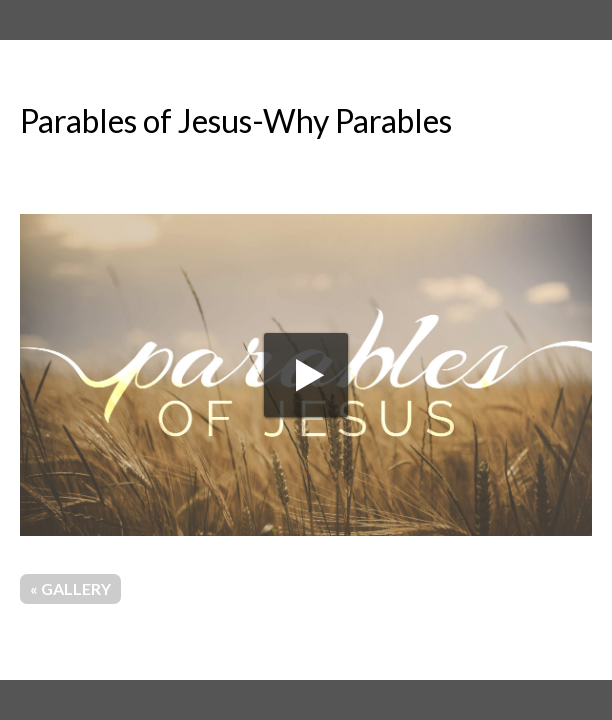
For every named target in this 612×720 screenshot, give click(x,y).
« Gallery (70, 588)
